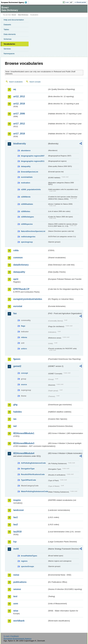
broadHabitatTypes (29, 556)
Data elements (10, 34)
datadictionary (21, 265)
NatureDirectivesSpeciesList (33, 231)
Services (7, 49)
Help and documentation (14, 20)
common (18, 258)
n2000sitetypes (27, 217)
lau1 (16, 517)
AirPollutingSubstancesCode (33, 463)
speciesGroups (27, 566)
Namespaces (9, 54)
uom (16, 604)
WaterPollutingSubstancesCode (34, 491)
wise (16, 611)
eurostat (18, 306)
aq (15, 89)
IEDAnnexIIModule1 (24, 433)
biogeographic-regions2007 (33, 156)
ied (15, 426)
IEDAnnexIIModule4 (24, 453)
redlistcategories (28, 237)
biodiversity (20, 144)
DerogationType (28, 469)
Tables (6, 29)
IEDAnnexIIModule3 (24, 443)
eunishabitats (27, 177)
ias (15, 419)
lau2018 (17, 532)
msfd (16, 549)
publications (20, 582)
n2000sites (26, 211)
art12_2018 (19, 104)
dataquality (26, 166)
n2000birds (26, 197)
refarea (24, 337)
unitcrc (24, 349)
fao (15, 313)
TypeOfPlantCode (28, 480)
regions (24, 561)
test (15, 596)
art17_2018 (19, 134)
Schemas (8, 39)
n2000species (27, 224)
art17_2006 (19, 114)
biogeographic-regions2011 (33, 161)
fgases (17, 359)
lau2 (16, 524)
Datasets (7, 25)
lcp (15, 542)
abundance (26, 150)
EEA (15, 2)
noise (16, 575)
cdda (16, 250)
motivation (26, 183)
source (24, 384)
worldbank (19, 621)
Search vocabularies (16, 82)
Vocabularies (9, 44)
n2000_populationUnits (31, 189)
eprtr (16, 279)
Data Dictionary (23, 15)
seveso (17, 589)
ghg (15, 405)
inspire (17, 500)
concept (24, 373)
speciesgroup (27, 242)
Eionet (14, 15)
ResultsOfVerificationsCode (33, 474)
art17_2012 (19, 124)
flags (23, 326)
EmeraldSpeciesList (30, 172)
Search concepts (35, 82)
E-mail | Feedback (11, 636)
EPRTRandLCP (21, 289)
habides (18, 412)
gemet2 (17, 366)
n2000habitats (27, 204)
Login (67, 2)
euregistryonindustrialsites (28, 299)
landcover (19, 510)
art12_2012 (19, 96)
